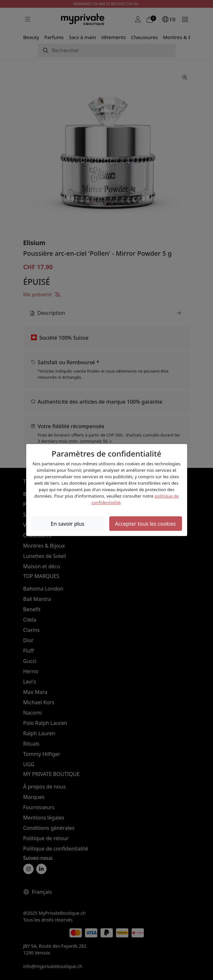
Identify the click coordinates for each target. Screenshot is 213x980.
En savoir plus (68, 524)
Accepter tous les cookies (146, 524)
